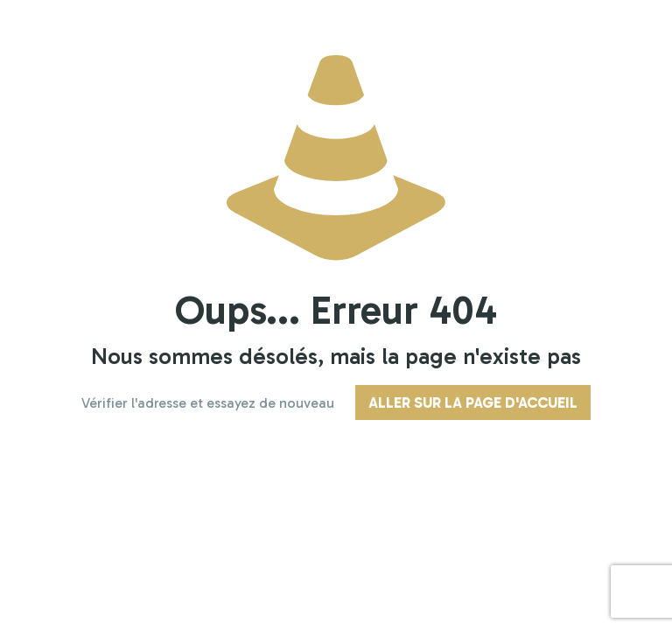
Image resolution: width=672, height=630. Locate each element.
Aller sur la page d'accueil (473, 402)
